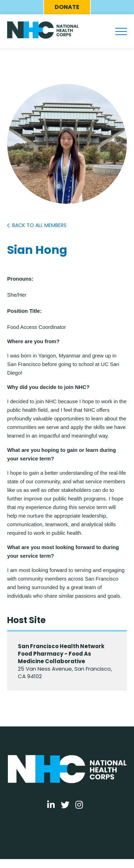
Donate (67, 7)
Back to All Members (39, 225)
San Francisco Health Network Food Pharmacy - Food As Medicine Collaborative (61, 654)
